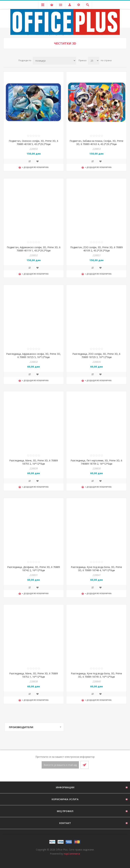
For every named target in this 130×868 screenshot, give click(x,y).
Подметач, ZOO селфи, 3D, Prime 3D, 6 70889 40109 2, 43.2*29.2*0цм (96, 249)
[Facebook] (61, 775)
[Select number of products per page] (94, 61)
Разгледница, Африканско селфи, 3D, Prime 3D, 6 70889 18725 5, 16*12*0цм (34, 355)
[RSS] (69, 775)
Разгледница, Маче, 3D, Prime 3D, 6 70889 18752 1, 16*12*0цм (34, 675)
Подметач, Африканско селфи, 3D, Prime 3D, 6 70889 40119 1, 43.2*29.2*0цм (34, 249)
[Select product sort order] (54, 61)
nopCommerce (72, 854)
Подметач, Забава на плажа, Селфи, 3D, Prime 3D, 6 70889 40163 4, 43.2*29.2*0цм (96, 142)
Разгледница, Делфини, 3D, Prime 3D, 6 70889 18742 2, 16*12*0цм (34, 569)
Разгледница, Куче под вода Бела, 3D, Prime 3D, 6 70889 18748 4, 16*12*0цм (96, 569)
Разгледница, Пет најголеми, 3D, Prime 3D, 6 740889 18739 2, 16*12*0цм (96, 462)
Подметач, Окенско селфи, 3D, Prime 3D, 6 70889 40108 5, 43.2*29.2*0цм (34, 142)
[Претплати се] (60, 765)
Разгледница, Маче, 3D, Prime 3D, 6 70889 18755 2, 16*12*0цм (34, 462)
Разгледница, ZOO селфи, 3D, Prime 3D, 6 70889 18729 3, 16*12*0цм (96, 355)
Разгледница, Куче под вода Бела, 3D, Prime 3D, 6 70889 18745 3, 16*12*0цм (96, 675)
